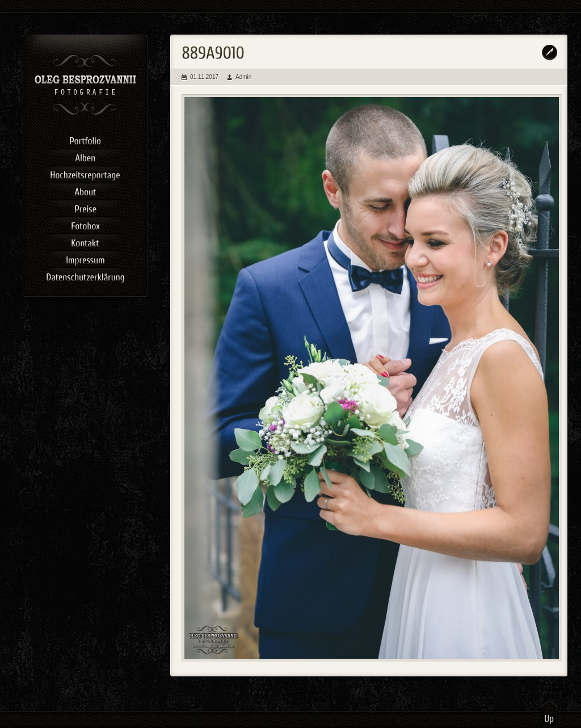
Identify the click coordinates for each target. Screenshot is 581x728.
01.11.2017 (204, 77)
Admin (243, 77)
